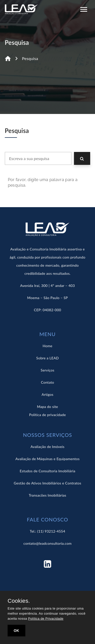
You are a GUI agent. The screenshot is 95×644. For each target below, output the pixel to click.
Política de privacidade (48, 415)
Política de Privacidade (46, 619)
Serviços (48, 370)
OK (16, 631)
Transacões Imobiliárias (48, 495)
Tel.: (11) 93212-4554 (48, 531)
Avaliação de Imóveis (48, 447)
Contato (48, 382)
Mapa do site (48, 407)
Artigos (47, 394)
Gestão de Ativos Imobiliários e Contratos (47, 483)
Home (48, 346)
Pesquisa (30, 58)
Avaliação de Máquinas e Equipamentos (48, 459)
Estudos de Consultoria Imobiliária (48, 471)
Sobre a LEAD (48, 358)
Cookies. (19, 601)
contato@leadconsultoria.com (48, 543)
